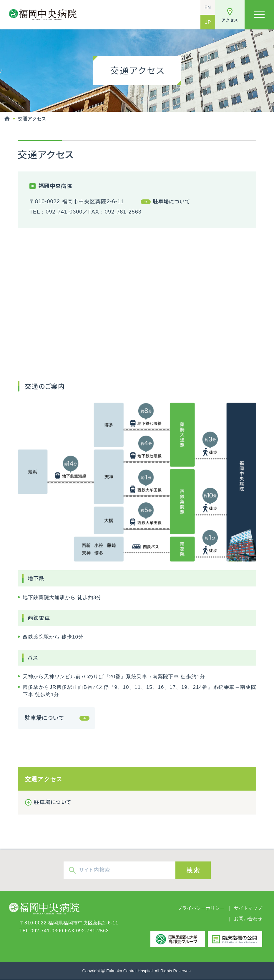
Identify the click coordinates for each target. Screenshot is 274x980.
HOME (7, 119)
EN (208, 7)
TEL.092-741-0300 (41, 931)
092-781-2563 (123, 212)
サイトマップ (248, 908)
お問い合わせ (248, 919)
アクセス (230, 20)
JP (208, 22)
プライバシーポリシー (201, 908)
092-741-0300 (64, 212)
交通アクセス (44, 779)
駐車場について (172, 202)
